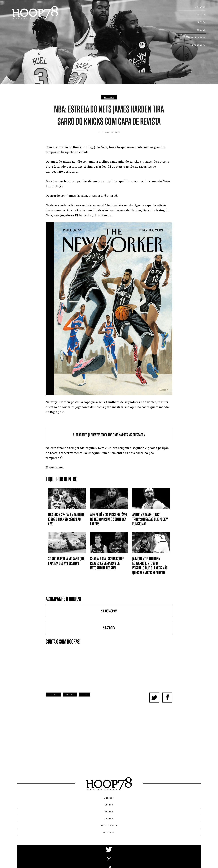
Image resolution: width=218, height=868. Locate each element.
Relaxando (199, 45)
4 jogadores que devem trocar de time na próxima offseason (109, 435)
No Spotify (109, 628)
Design (201, 30)
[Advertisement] (109, 730)
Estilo (201, 14)
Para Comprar (197, 37)
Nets (84, 695)
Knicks (70, 695)
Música (201, 22)
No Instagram (109, 611)
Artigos (201, 7)
